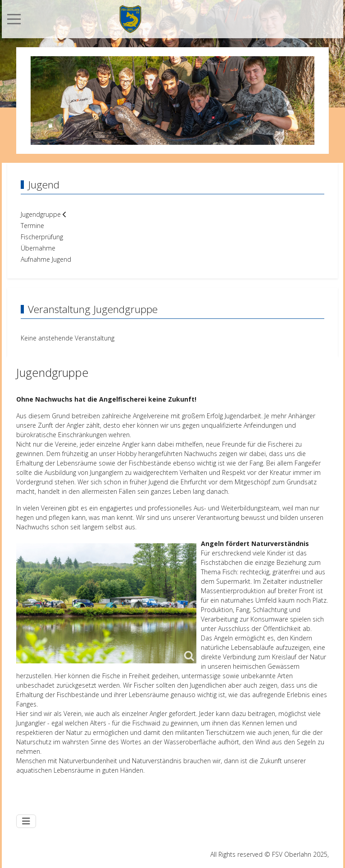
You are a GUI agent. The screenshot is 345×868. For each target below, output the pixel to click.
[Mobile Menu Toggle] (14, 19)
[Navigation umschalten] (26, 821)
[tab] (143, 126)
